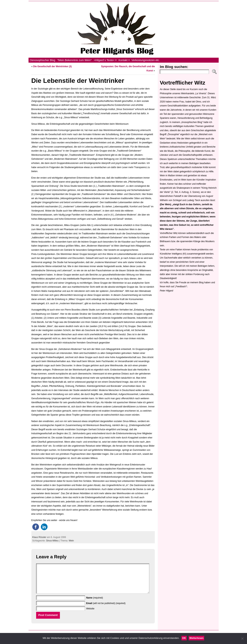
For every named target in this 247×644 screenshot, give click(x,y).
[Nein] (242, 638)
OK (184, 638)
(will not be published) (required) (106, 609)
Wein (71, 541)
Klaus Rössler (39, 537)
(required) (95, 603)
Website (90, 614)
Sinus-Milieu (52, 541)
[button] (36, 527)
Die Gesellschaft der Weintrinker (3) (53, 66)
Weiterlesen (197, 638)
